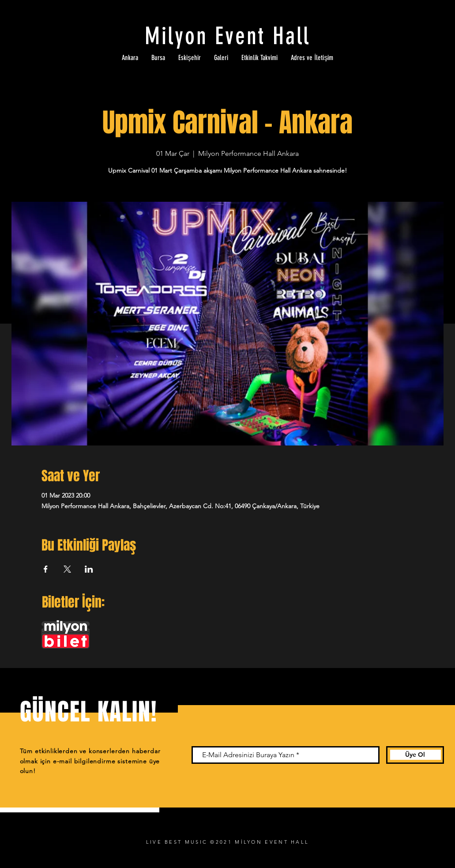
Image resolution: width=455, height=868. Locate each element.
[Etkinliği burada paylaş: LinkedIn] (89, 569)
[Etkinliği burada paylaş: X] (67, 569)
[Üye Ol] (415, 755)
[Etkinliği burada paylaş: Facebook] (46, 569)
